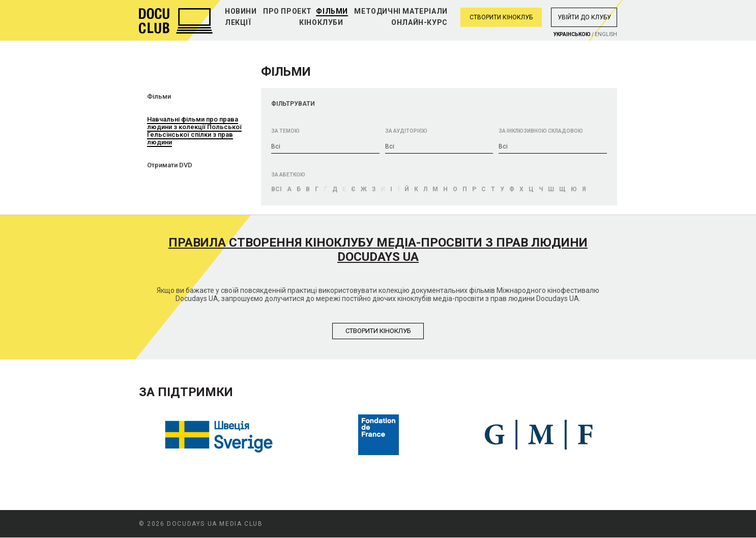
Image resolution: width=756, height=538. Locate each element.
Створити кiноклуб (378, 331)
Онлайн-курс (419, 22)
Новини (241, 11)
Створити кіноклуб (501, 17)
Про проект (287, 11)
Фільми (332, 11)
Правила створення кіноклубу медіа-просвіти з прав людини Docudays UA (378, 250)
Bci (277, 189)
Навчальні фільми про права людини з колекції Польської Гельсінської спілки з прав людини (194, 131)
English (606, 34)
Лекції (238, 22)
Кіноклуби (321, 22)
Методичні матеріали (401, 11)
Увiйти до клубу (584, 17)
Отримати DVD (170, 165)
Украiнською (572, 34)
